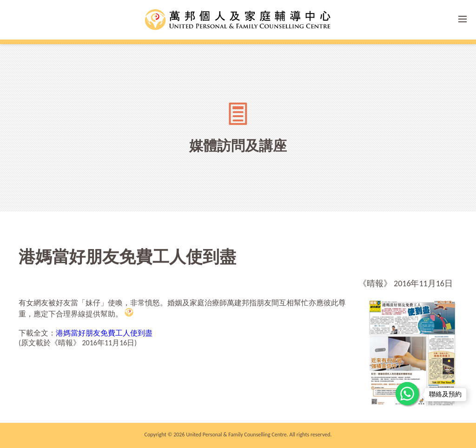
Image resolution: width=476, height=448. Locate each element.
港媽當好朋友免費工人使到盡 (104, 333)
